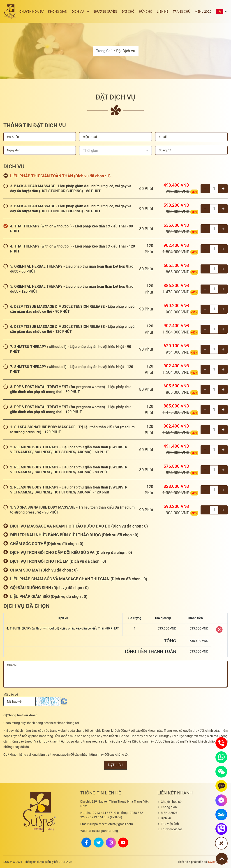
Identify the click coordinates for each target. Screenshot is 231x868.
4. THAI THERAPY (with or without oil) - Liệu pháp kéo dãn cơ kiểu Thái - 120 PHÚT (73, 249)
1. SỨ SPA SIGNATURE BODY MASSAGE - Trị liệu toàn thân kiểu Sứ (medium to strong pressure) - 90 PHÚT (72, 510)
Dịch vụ (85, 12)
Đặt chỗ (133, 12)
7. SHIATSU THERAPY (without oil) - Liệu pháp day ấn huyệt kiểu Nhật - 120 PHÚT (72, 369)
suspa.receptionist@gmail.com (107, 824)
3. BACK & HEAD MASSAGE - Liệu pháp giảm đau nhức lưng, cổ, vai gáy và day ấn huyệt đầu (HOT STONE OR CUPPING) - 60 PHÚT (71, 189)
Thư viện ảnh (170, 824)
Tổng (170, 641)
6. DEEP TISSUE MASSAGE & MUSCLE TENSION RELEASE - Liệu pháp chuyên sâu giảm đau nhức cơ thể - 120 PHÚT (73, 329)
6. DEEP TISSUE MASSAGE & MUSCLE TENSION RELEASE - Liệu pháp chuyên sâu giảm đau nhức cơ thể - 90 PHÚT (73, 309)
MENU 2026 (204, 12)
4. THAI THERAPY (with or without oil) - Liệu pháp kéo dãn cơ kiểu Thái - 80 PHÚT (72, 229)
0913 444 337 (96, 813)
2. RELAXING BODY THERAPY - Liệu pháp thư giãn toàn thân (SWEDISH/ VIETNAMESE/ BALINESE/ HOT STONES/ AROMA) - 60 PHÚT (69, 450)
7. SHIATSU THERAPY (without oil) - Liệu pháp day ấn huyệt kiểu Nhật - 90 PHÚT (71, 349)
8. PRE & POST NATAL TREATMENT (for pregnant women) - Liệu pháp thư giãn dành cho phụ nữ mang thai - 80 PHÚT (70, 389)
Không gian (66, 12)
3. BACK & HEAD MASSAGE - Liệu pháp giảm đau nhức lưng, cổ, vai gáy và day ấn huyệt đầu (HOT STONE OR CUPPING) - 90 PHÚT (71, 209)
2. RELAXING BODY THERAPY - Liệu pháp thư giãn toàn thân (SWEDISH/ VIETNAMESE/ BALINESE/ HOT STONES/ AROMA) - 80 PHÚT (69, 470)
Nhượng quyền (111, 12)
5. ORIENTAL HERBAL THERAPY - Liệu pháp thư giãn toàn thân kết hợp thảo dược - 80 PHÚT (72, 269)
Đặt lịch (115, 765)
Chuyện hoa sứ (41, 12)
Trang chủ (183, 12)
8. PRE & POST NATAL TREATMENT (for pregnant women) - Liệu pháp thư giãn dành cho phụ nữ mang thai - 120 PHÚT (70, 409)
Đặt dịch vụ (126, 51)
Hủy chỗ (150, 12)
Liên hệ (165, 12)
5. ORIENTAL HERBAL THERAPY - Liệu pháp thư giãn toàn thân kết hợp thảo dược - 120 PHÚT (72, 289)
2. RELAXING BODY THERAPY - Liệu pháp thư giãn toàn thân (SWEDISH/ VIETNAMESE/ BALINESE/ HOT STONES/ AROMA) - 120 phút (69, 490)
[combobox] (115, 150)
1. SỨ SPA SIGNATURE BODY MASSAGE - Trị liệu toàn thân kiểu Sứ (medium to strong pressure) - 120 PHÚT (72, 429)
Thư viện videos (172, 829)
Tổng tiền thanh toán (150, 651)
